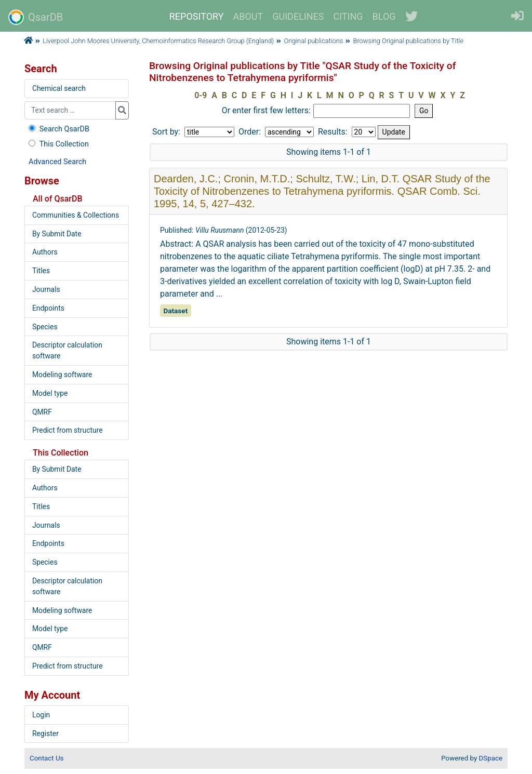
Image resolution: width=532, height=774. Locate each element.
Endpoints (48, 308)
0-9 (201, 95)
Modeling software (62, 375)
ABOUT (248, 16)
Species (45, 327)
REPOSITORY (197, 16)
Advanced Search (57, 162)
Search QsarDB (58, 129)
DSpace (491, 758)
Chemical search (59, 88)
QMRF (42, 412)
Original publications (314, 41)
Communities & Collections (76, 215)
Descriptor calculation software (67, 350)
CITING (348, 16)
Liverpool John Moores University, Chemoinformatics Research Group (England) (158, 41)
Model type (50, 393)
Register (45, 733)
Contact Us (46, 758)
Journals (46, 289)
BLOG (384, 16)
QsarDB (36, 17)
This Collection (58, 144)
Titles (41, 271)
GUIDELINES (298, 16)
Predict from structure (68, 430)
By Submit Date (57, 234)
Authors (45, 252)
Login (41, 715)
